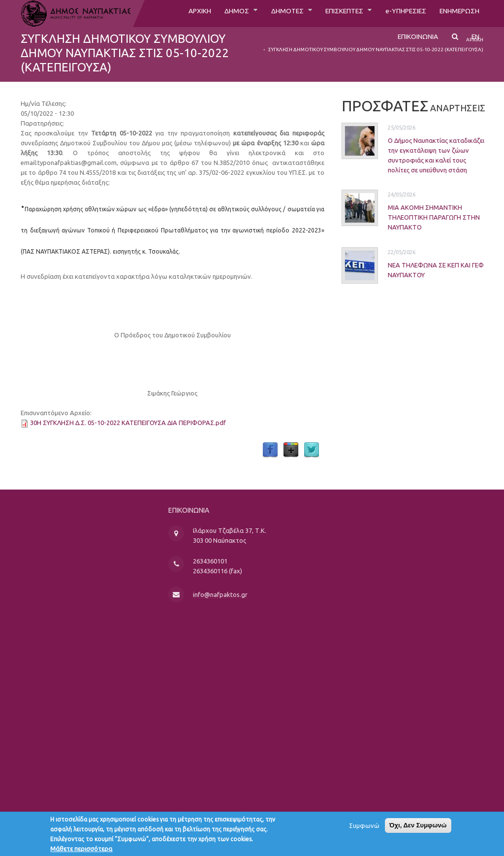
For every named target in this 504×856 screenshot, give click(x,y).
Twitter (312, 450)
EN (475, 43)
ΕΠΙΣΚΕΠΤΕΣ (328, 13)
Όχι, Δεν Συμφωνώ (418, 829)
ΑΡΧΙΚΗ (168, 13)
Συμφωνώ (364, 829)
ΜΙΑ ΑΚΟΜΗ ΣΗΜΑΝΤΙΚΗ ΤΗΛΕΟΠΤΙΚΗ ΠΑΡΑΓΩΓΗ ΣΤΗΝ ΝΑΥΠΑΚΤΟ (419, 217)
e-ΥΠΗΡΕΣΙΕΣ (395, 13)
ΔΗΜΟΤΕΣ (264, 13)
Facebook (270, 450)
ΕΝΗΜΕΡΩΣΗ (456, 13)
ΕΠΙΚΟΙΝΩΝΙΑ (413, 43)
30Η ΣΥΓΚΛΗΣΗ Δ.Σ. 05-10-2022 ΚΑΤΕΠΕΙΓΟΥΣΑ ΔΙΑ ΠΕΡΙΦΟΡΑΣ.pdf (128, 423)
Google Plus (291, 450)
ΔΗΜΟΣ (209, 13)
